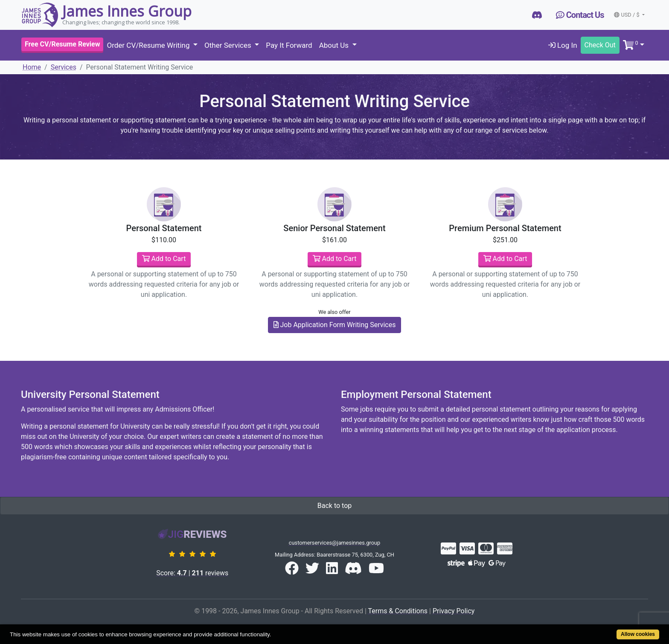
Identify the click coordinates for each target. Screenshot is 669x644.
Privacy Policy (454, 611)
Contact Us (580, 15)
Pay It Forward (289, 45)
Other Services (229, 45)
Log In (563, 45)
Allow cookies (638, 634)
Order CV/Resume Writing (149, 45)
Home (32, 67)
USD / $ (627, 15)
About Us (335, 45)
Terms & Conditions (398, 611)
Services (64, 67)
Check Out (600, 45)
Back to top (334, 506)
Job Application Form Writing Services (335, 325)
